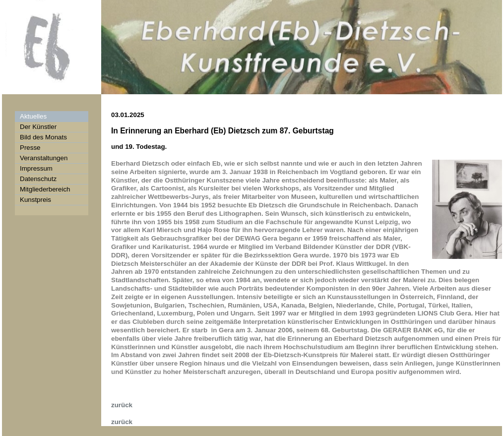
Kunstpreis (35, 200)
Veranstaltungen (44, 158)
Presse (30, 148)
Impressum (36, 168)
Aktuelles (33, 116)
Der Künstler (38, 127)
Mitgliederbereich (45, 189)
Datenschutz (38, 179)
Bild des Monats (43, 137)
